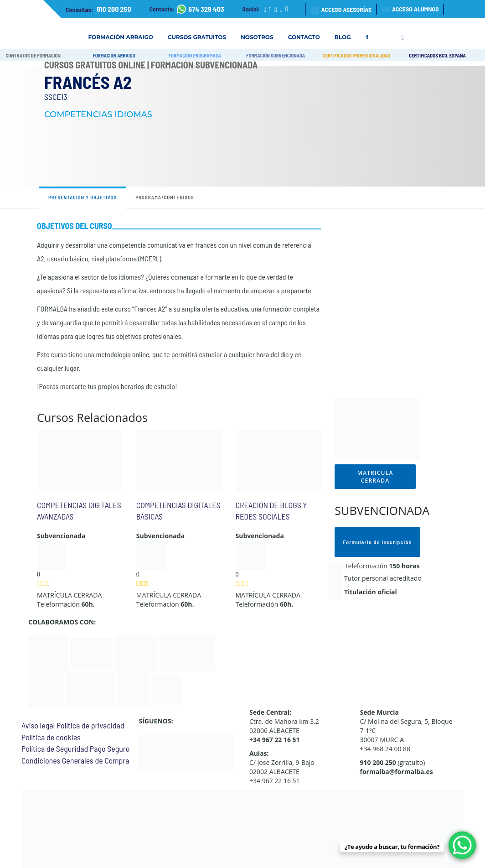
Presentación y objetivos (83, 197)
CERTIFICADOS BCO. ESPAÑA (437, 55)
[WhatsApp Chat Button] (462, 845)
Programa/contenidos (165, 197)
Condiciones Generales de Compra (75, 760)
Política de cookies (51, 737)
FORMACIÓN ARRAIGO (114, 55)
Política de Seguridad (55, 748)
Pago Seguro (110, 748)
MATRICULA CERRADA (375, 477)
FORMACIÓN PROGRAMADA (195, 55)
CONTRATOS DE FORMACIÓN (33, 55)
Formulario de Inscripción (378, 542)
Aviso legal (38, 725)
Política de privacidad (90, 725)
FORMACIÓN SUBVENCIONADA (276, 55)
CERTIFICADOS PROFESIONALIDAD (357, 55)
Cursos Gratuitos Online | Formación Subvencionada (151, 65)
